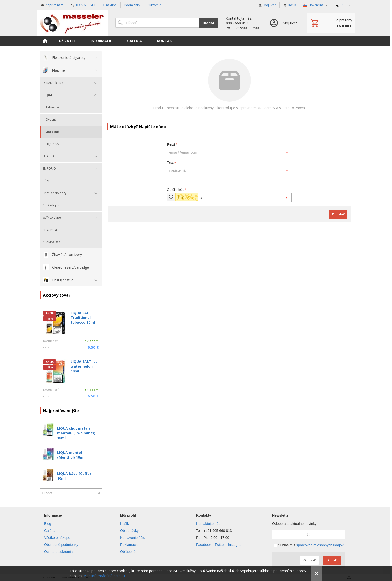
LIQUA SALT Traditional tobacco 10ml (83, 318)
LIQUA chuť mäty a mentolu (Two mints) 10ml (76, 433)
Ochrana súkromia (58, 552)
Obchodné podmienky (61, 545)
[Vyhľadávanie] (157, 23)
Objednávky (129, 531)
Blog (48, 524)
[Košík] (331, 23)
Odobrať (309, 560)
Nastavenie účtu (133, 538)
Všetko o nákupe (57, 538)
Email (172, 144)
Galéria (50, 531)
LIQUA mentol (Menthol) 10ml (71, 455)
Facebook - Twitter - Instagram (220, 545)
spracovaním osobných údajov (320, 545)
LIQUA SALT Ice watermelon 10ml (84, 366)
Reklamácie (129, 545)
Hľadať (209, 23)
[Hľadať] (99, 493)
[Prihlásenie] (283, 23)
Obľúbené (128, 552)
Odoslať (338, 214)
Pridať (332, 560)
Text (172, 162)
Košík (125, 524)
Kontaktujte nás (208, 524)
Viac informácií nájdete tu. (105, 576)
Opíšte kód (177, 189)
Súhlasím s (309, 545)
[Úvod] (73, 23)
